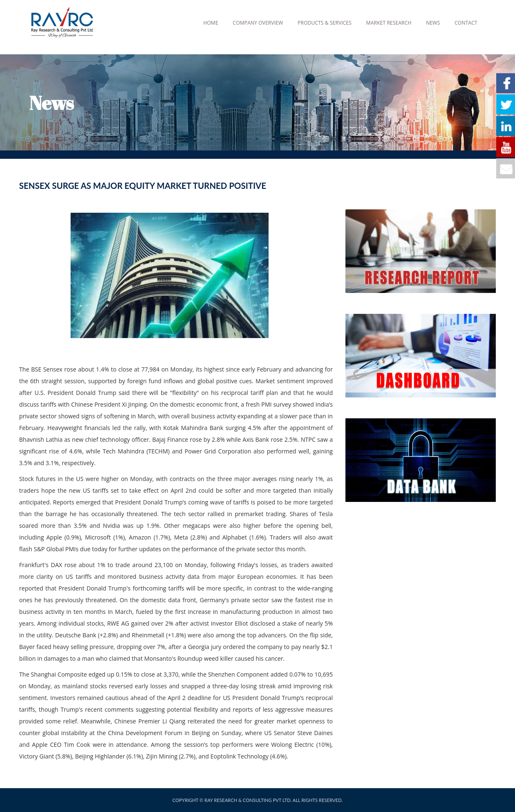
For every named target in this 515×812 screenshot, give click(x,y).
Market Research (389, 23)
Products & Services (325, 23)
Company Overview (258, 23)
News (433, 23)
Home (211, 23)
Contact (466, 23)
